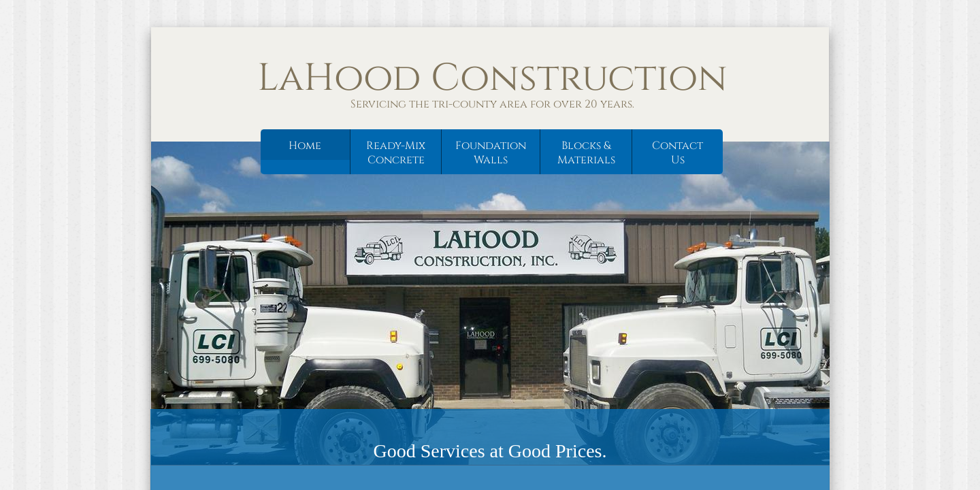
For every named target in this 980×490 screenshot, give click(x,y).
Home (305, 146)
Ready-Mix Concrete (396, 153)
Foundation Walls (491, 153)
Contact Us (677, 153)
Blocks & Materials (586, 153)
